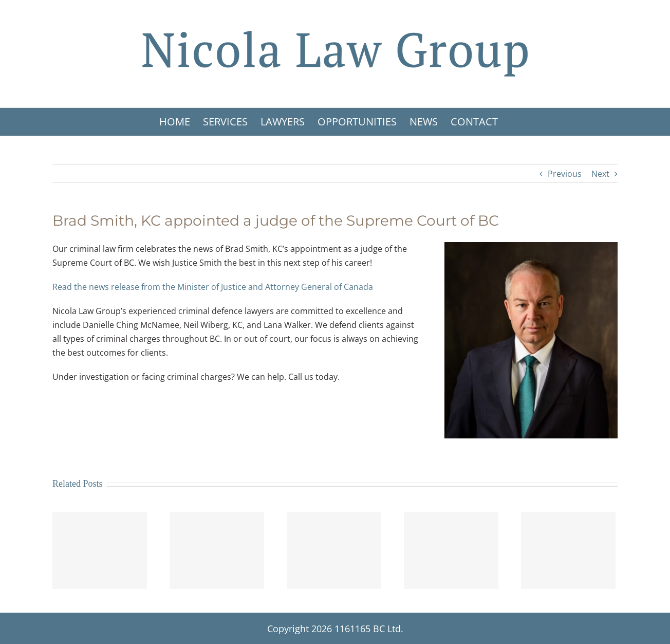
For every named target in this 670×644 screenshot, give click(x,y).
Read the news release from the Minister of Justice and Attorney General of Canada (213, 287)
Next (600, 174)
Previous (565, 174)
